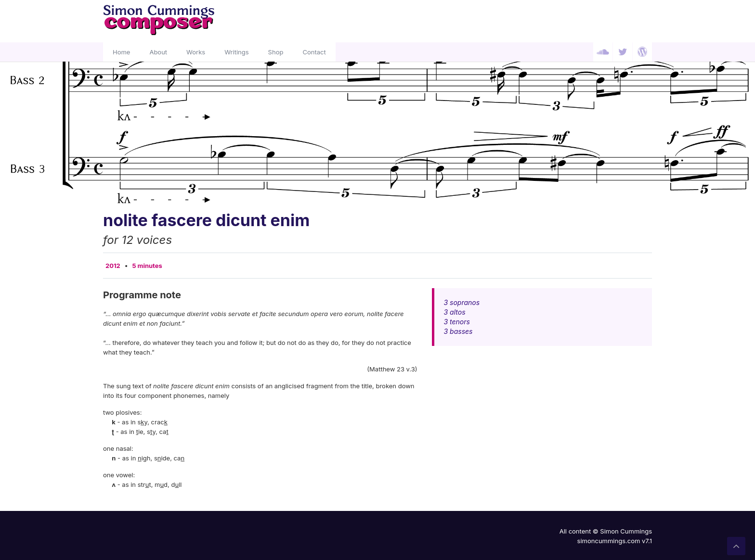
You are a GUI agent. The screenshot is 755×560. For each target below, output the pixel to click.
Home (121, 52)
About (158, 52)
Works (196, 52)
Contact (314, 52)
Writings (236, 52)
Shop (276, 52)
